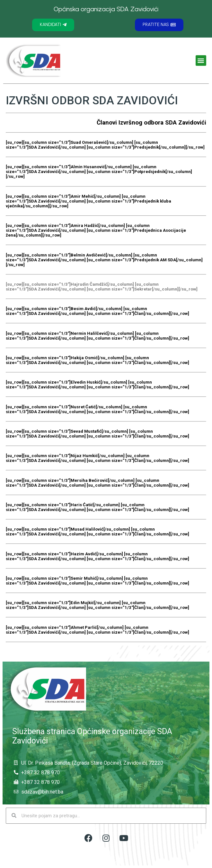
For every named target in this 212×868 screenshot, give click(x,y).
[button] (53, 25)
